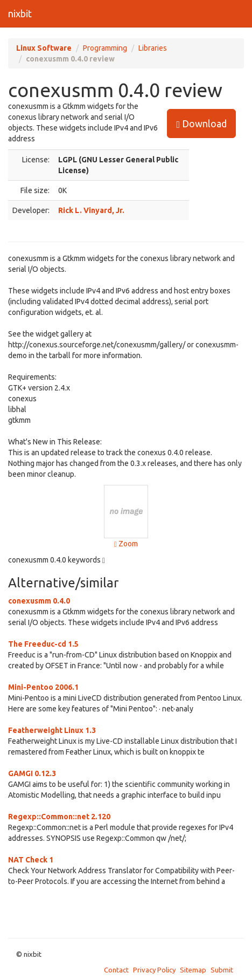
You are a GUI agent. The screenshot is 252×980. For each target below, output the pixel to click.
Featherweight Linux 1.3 (52, 730)
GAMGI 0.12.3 (32, 773)
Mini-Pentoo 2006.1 (43, 687)
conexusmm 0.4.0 (39, 601)
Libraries (153, 48)
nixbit (20, 13)
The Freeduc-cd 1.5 (43, 644)
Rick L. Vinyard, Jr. (91, 210)
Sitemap (193, 970)
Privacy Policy (154, 970)
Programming (105, 48)
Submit (222, 970)
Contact (116, 970)
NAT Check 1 (31, 860)
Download (201, 124)
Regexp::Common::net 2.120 (59, 817)
